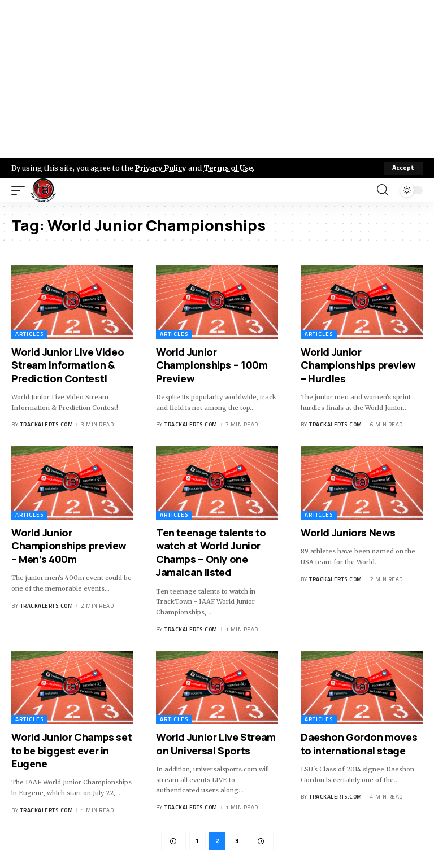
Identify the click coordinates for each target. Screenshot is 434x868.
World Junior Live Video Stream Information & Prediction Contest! (68, 365)
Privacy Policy (162, 168)
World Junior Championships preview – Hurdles (358, 365)
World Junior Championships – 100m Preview (212, 365)
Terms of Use (230, 168)
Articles (29, 334)
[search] (383, 190)
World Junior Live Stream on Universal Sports (216, 743)
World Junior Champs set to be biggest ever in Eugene (71, 750)
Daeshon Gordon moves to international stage (359, 743)
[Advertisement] (217, 79)
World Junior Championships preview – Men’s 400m (69, 546)
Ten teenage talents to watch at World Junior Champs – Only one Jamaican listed (211, 552)
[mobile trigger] (21, 190)
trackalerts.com (47, 425)
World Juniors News (348, 533)
